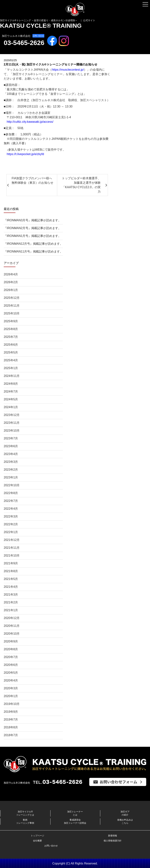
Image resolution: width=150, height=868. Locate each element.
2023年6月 (11, 446)
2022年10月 (12, 485)
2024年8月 (11, 384)
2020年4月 (11, 680)
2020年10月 (12, 634)
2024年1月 (11, 407)
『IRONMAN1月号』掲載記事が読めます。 (32, 236)
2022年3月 (11, 516)
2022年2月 (11, 524)
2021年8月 (11, 571)
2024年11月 (12, 376)
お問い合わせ (38, 36)
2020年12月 (12, 618)
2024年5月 (11, 399)
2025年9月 (11, 321)
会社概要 (37, 841)
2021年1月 (11, 610)
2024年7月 (11, 392)
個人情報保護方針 (113, 841)
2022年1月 (11, 532)
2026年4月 (11, 274)
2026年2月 (11, 282)
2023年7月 (11, 438)
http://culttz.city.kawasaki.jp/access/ (30, 122)
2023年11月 (12, 423)
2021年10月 (12, 556)
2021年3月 (11, 595)
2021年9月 (11, 563)
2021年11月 (12, 548)
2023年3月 (11, 462)
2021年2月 (11, 602)
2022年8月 (11, 493)
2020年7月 (11, 657)
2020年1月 (11, 696)
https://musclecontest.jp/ (68, 70)
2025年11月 (12, 306)
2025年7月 (11, 337)
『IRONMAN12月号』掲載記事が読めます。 (33, 244)
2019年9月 (11, 712)
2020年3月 (11, 688)
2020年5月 (11, 673)
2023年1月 (11, 477)
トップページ (37, 836)
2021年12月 (12, 540)
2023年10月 (12, 431)
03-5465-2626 (24, 43)
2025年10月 (12, 313)
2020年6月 (11, 665)
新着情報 (113, 836)
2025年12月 (12, 298)
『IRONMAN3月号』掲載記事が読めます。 (32, 220)
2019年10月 (12, 704)
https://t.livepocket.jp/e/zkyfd (25, 154)
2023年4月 (11, 454)
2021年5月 (11, 579)
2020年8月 (11, 649)
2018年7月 (11, 735)
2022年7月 (11, 501)
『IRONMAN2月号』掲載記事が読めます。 (32, 228)
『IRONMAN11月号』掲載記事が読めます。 (33, 251)
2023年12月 (12, 415)
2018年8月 (11, 727)
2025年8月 (11, 329)
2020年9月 (11, 641)
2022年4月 (11, 509)
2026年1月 (11, 290)
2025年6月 (11, 345)
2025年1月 (11, 368)
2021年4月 (11, 587)
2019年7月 (11, 720)
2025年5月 (11, 352)
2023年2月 (11, 470)
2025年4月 (11, 360)
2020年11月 (12, 626)
